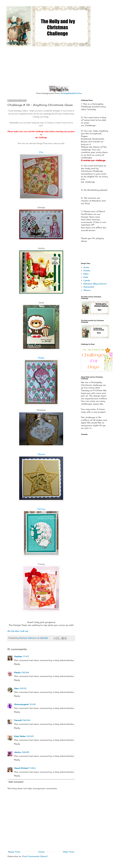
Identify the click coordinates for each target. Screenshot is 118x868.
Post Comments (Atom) (35, 856)
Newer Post (14, 852)
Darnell (18, 720)
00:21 (30, 736)
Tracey (41, 564)
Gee (40, 207)
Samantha (89, 287)
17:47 (26, 656)
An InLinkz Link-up (18, 631)
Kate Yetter (20, 736)
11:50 (32, 768)
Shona (41, 454)
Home (42, 852)
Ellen (86, 274)
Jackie (41, 248)
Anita (86, 267)
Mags (41, 358)
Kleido (17, 672)
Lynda (87, 280)
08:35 (25, 752)
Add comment (16, 782)
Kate (86, 277)
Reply (17, 664)
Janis (41, 303)
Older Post (69, 852)
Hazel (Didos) (21, 768)
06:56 (26, 720)
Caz (41, 152)
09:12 (23, 688)
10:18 (33, 704)
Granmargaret (21, 704)
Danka (87, 270)
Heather (18, 656)
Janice (17, 752)
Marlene (41, 410)
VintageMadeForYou (71, 93)
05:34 (25, 672)
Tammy (41, 509)
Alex (16, 688)
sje (43, 207)
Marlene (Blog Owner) (95, 284)
